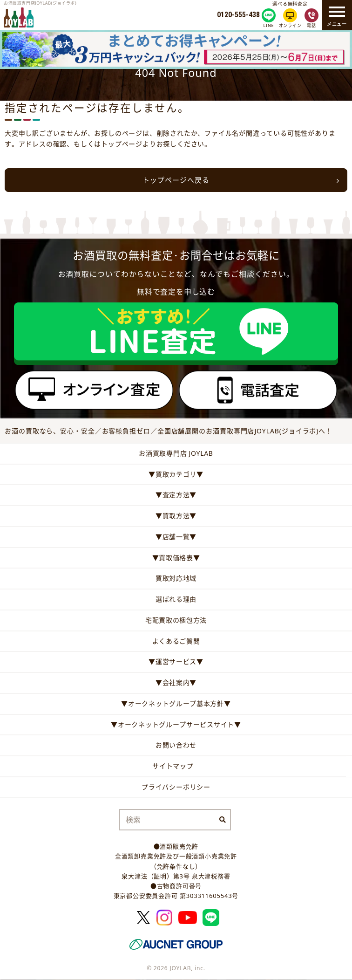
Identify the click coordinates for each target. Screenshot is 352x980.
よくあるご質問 (176, 641)
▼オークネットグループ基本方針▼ (176, 703)
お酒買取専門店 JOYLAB (176, 453)
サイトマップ (173, 766)
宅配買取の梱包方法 (176, 620)
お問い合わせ (176, 745)
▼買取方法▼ (176, 516)
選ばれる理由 (176, 599)
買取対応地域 (176, 578)
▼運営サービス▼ (176, 661)
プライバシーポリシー (176, 787)
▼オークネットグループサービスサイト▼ (176, 724)
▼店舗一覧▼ (176, 537)
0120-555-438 (238, 15)
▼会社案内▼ (176, 682)
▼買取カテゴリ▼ (176, 474)
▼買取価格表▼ (176, 558)
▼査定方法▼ (176, 495)
